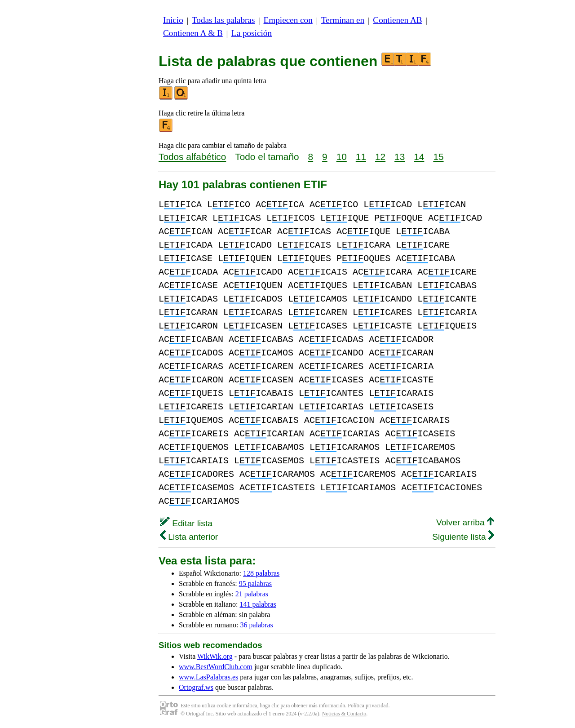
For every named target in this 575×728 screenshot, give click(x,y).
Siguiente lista (463, 537)
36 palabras (256, 625)
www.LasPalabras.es (208, 677)
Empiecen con (288, 20)
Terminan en (343, 20)
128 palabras (261, 573)
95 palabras (255, 584)
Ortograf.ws (196, 687)
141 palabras (258, 604)
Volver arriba (465, 522)
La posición (252, 33)
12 (380, 157)
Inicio (173, 20)
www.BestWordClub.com (216, 667)
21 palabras (252, 594)
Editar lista (186, 523)
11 (361, 157)
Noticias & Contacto (344, 714)
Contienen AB (397, 20)
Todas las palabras (223, 20)
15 (438, 157)
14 (419, 157)
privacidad (377, 706)
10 (342, 157)
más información (327, 706)
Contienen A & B (193, 33)
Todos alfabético (192, 157)
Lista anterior (189, 537)
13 (400, 157)
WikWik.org (215, 656)
